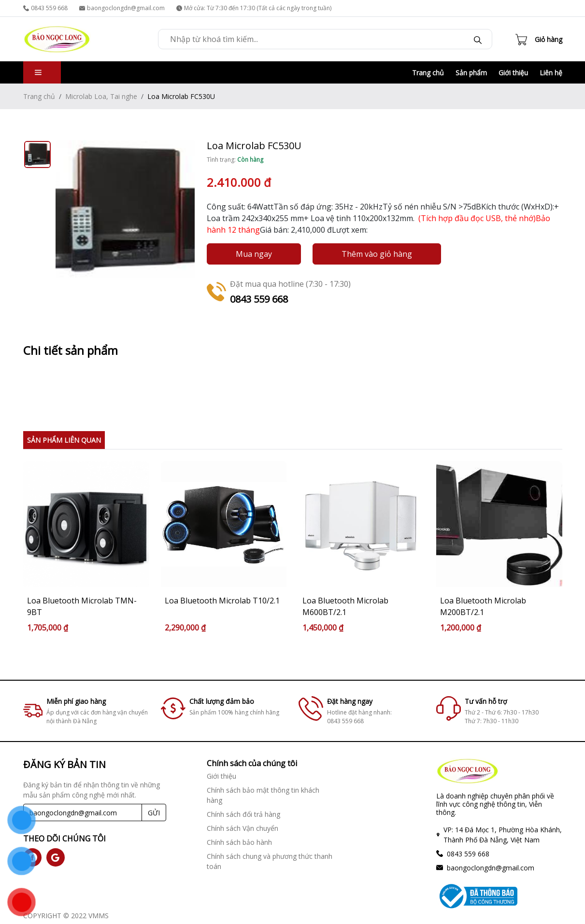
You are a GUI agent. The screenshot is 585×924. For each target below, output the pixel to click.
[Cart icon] (539, 39)
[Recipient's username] (83, 812)
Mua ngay (254, 254)
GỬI (154, 813)
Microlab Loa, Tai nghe (101, 96)
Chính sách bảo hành (239, 842)
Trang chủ (428, 73)
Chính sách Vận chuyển (243, 828)
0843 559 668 (45, 8)
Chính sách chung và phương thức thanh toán (270, 861)
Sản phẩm (471, 73)
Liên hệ (551, 73)
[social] (56, 857)
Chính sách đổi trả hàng (243, 814)
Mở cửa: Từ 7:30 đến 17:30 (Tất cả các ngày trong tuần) (254, 8)
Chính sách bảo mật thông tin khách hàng (263, 795)
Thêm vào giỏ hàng (377, 254)
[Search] (478, 39)
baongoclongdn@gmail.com (122, 8)
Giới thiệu (513, 73)
